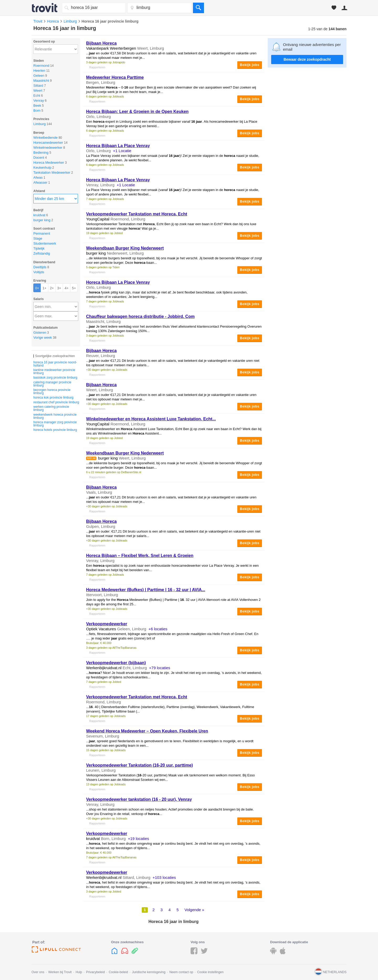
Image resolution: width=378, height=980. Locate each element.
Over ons (38, 972)
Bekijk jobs (250, 65)
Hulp (79, 972)
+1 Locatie (122, 151)
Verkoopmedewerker (107, 624)
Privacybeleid (95, 972)
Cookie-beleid (118, 972)
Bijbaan (101, 43)
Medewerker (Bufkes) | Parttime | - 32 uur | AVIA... (146, 590)
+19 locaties (138, 839)
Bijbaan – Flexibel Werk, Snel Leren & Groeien (140, 556)
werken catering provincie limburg (51, 408)
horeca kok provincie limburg (53, 398)
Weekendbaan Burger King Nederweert (125, 248)
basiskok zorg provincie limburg (55, 378)
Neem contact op (181, 972)
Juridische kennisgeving (149, 972)
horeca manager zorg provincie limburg (55, 424)
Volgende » (194, 910)
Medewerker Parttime (115, 77)
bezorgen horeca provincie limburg (52, 391)
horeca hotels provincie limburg (55, 430)
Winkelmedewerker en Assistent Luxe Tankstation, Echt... (151, 419)
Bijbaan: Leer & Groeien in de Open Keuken (137, 112)
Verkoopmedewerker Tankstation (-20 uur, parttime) (140, 765)
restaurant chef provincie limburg (56, 402)
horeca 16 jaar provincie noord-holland (55, 364)
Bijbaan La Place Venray (118, 146)
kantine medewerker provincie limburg (54, 372)
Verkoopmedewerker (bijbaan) (116, 663)
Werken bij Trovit (60, 972)
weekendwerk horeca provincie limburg (55, 416)
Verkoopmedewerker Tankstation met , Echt (137, 214)
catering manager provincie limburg (52, 384)
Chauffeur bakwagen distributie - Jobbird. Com (140, 316)
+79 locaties (160, 668)
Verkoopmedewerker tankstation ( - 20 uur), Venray (139, 799)
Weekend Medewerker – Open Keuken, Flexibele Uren (147, 731)
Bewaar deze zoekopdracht (307, 59)
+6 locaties (158, 629)
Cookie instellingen (210, 972)
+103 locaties (164, 877)
